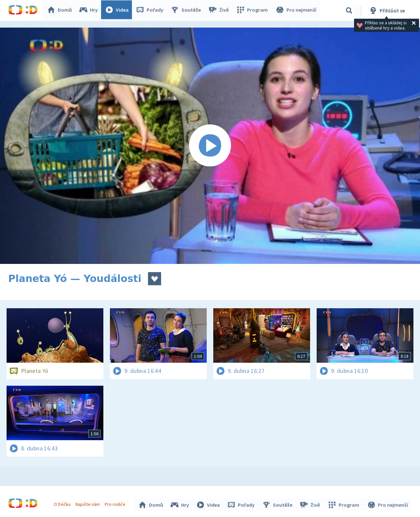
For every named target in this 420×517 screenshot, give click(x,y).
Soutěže (187, 11)
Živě (220, 11)
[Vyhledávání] (349, 11)
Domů (61, 11)
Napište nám (88, 503)
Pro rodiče (116, 503)
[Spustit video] (210, 146)
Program (253, 11)
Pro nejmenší (296, 11)
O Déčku (63, 503)
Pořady (151, 11)
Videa (118, 11)
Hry (90, 11)
